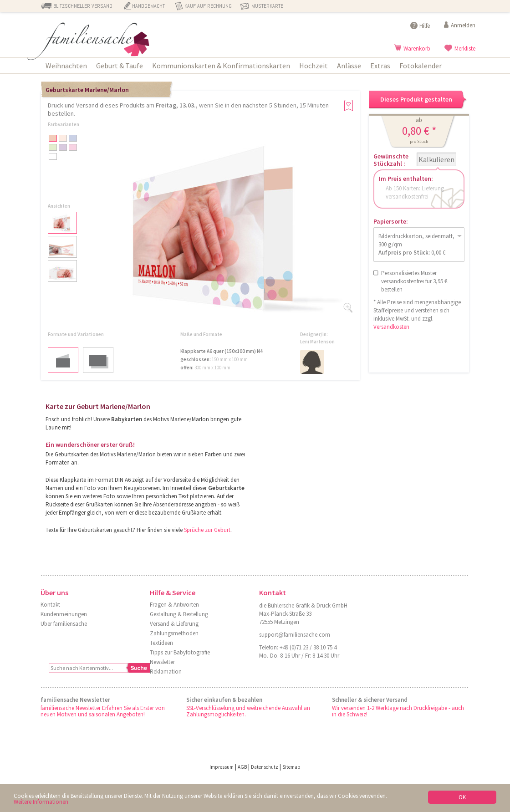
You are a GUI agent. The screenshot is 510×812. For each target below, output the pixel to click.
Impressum (222, 767)
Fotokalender (421, 66)
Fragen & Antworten (174, 605)
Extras (380, 66)
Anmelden (463, 25)
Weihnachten (66, 66)
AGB (242, 767)
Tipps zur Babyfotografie (180, 652)
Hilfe (425, 26)
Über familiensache (64, 624)
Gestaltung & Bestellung (179, 614)
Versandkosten (391, 327)
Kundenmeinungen (64, 614)
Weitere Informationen (41, 802)
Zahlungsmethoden (174, 633)
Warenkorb (417, 49)
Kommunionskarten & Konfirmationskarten (221, 66)
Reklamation (166, 672)
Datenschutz (265, 767)
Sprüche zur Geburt (207, 530)
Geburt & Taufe (120, 66)
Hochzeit (314, 66)
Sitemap (291, 767)
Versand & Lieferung (174, 624)
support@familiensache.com (295, 635)
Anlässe (349, 66)
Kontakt (50, 605)
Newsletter (162, 662)
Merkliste (465, 49)
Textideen (161, 643)
